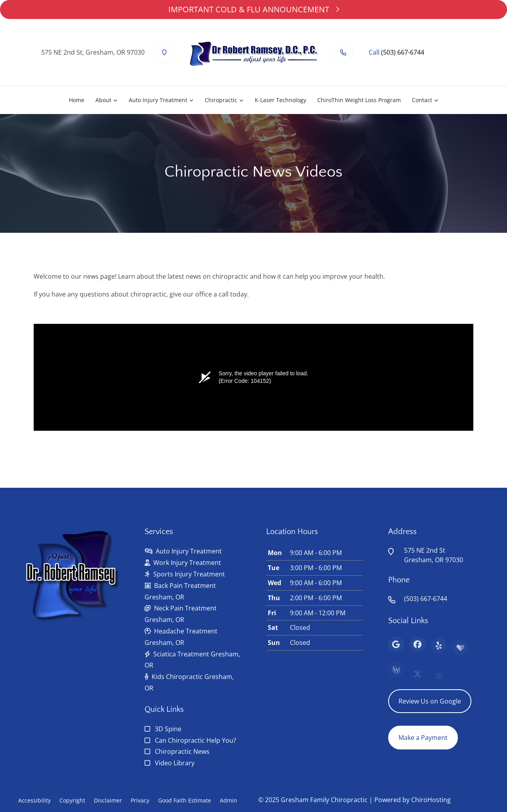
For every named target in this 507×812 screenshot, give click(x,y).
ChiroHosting (431, 800)
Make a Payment (423, 738)
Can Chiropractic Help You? (195, 740)
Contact (422, 100)
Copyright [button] (72, 800)
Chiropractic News (182, 751)
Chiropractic (221, 100)
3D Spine (168, 729)
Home (77, 100)
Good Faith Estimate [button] (185, 800)
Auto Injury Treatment (158, 100)
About (103, 100)
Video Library (175, 763)
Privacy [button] (140, 800)
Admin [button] (229, 800)
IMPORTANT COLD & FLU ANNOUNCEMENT (254, 9)
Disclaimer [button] (108, 800)
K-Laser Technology (280, 100)
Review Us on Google (430, 701)
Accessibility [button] (34, 800)
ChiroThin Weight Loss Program (359, 100)
